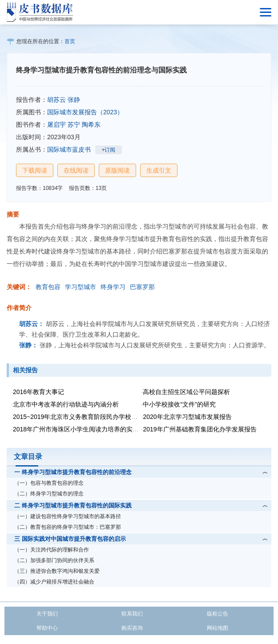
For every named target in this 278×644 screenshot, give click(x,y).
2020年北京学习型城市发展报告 (187, 417)
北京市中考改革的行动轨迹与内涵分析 (66, 404)
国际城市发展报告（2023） (85, 112)
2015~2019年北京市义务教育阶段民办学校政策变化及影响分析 (100, 417)
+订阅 (108, 150)
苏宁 (74, 125)
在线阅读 (76, 170)
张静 (74, 100)
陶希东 (91, 125)
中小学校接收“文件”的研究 (179, 404)
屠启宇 (56, 125)
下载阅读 (35, 170)
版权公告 (218, 614)
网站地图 (218, 628)
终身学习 (113, 287)
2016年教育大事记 (38, 392)
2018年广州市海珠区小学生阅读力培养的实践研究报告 (88, 429)
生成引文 (159, 170)
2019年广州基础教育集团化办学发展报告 (199, 429)
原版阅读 (117, 170)
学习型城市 (81, 287)
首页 (70, 41)
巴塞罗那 (142, 287)
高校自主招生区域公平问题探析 (186, 392)
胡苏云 (56, 100)
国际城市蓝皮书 (69, 149)
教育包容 (48, 287)
